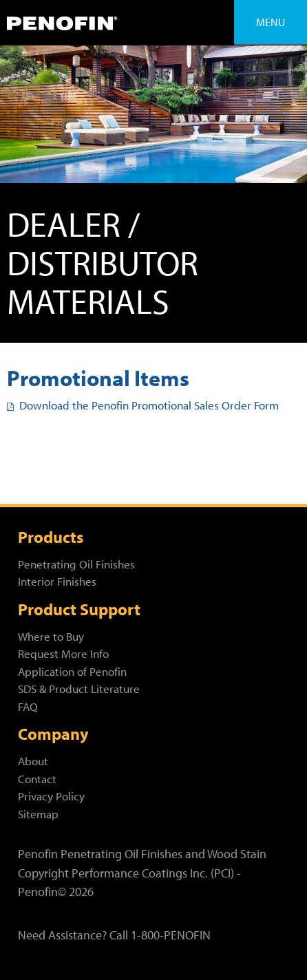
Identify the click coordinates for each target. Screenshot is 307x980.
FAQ (28, 706)
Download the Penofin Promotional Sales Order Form (143, 405)
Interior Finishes (57, 581)
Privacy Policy (51, 796)
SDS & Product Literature (79, 689)
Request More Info (63, 653)
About (33, 761)
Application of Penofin (72, 671)
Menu (271, 22)
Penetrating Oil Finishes (76, 564)
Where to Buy (51, 636)
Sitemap (38, 814)
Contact (37, 779)
